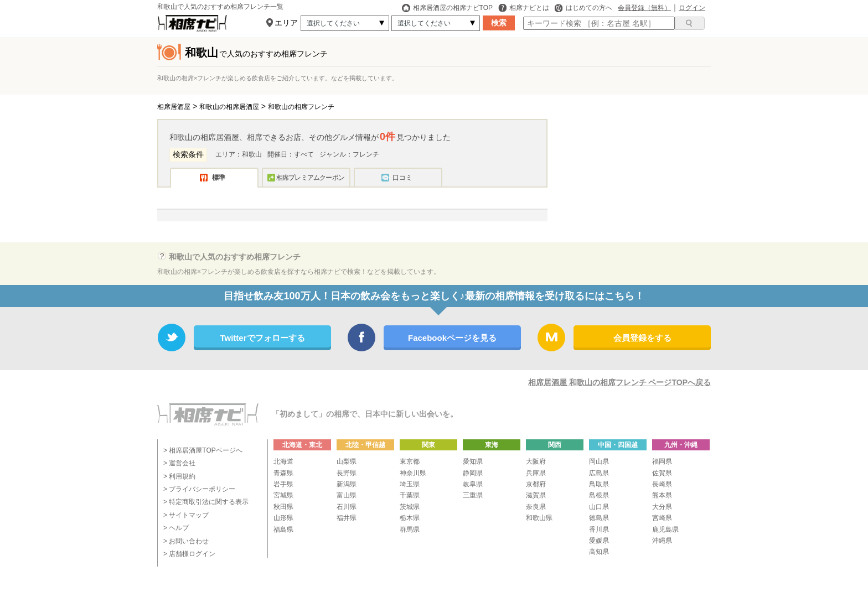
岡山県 (599, 461)
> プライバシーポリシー (199, 489)
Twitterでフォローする (262, 338)
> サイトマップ (186, 515)
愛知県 (473, 461)
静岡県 (473, 473)
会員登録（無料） (644, 8)
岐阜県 (473, 484)
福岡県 (662, 461)
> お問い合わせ (186, 541)
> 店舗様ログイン (189, 554)
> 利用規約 (179, 476)
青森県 (283, 473)
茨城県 (410, 507)
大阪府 (536, 461)
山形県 (283, 518)
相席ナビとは (524, 8)
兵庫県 (536, 473)
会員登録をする (642, 338)
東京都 (410, 461)
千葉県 (410, 495)
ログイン (692, 8)
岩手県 (283, 484)
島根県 (599, 495)
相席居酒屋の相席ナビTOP (447, 8)
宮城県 (283, 495)
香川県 (599, 529)
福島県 (283, 529)
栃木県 (410, 518)
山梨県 (347, 461)
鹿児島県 (665, 529)
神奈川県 (413, 473)
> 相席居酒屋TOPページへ (203, 450)
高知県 (599, 552)
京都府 (536, 484)
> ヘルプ (176, 528)
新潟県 (347, 484)
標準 (219, 178)
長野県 (347, 473)
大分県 (662, 507)
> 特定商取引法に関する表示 (206, 502)
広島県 (599, 473)
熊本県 (662, 495)
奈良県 (536, 507)
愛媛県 (599, 541)
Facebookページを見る (452, 338)
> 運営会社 (179, 463)
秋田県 (283, 507)
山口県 (599, 507)
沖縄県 (662, 541)
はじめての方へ (583, 8)
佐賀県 (662, 473)
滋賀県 (536, 495)
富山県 (347, 495)
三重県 (473, 495)
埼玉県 (410, 484)
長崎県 (662, 484)
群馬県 (410, 529)
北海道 (283, 461)
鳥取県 (599, 484)
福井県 (347, 518)
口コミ (402, 178)
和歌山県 (539, 518)
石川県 (347, 507)
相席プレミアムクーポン (310, 178)
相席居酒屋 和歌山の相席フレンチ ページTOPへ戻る (619, 382)
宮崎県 (662, 518)
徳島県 (599, 518)
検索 (499, 23)
